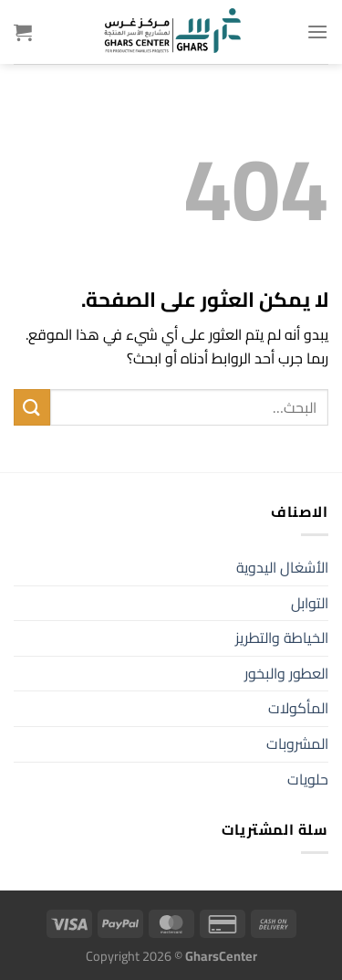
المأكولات (298, 708)
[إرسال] (32, 407)
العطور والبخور (286, 673)
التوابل (310, 603)
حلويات (308, 779)
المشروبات (297, 743)
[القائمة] (317, 32)
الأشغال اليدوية (282, 567)
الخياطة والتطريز (282, 638)
